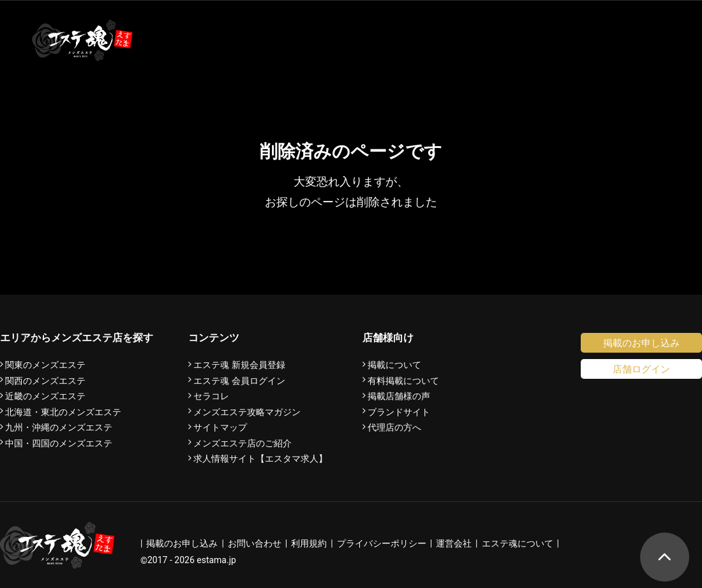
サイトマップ (220, 427)
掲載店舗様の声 (399, 396)
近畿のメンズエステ (45, 396)
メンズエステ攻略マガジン (247, 412)
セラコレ (211, 396)
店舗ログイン (641, 369)
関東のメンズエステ (45, 365)
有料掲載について (403, 381)
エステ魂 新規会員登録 (239, 365)
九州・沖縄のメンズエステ (59, 427)
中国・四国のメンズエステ (59, 443)
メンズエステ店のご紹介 (243, 443)
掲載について (394, 365)
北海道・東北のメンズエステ (63, 412)
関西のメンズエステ (45, 381)
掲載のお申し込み (641, 343)
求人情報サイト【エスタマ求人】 (260, 459)
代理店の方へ (394, 427)
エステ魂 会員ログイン (239, 381)
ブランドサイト (399, 412)
